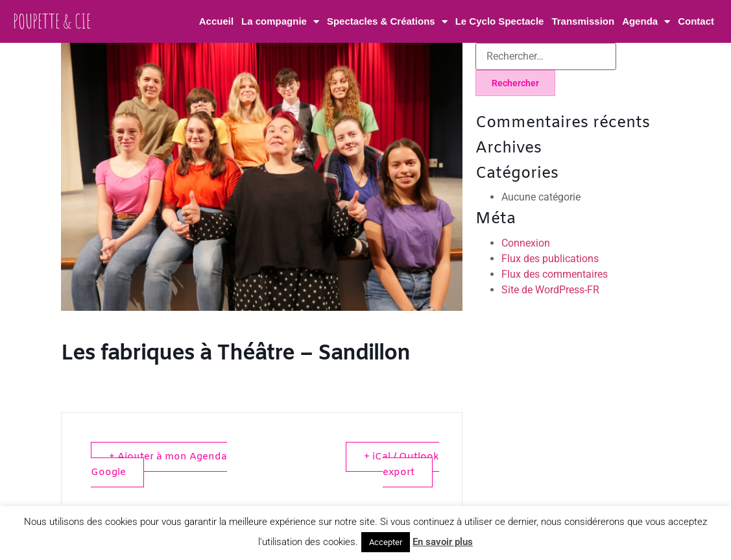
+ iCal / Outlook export (401, 465)
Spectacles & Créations (387, 22)
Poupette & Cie (52, 21)
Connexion (526, 243)
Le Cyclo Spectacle (500, 21)
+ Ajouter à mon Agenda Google (159, 465)
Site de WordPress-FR (550, 290)
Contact (696, 21)
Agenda (646, 22)
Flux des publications (550, 259)
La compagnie (280, 22)
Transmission (583, 21)
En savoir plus (443, 542)
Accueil (216, 21)
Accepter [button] (386, 542)
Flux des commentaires (555, 274)
